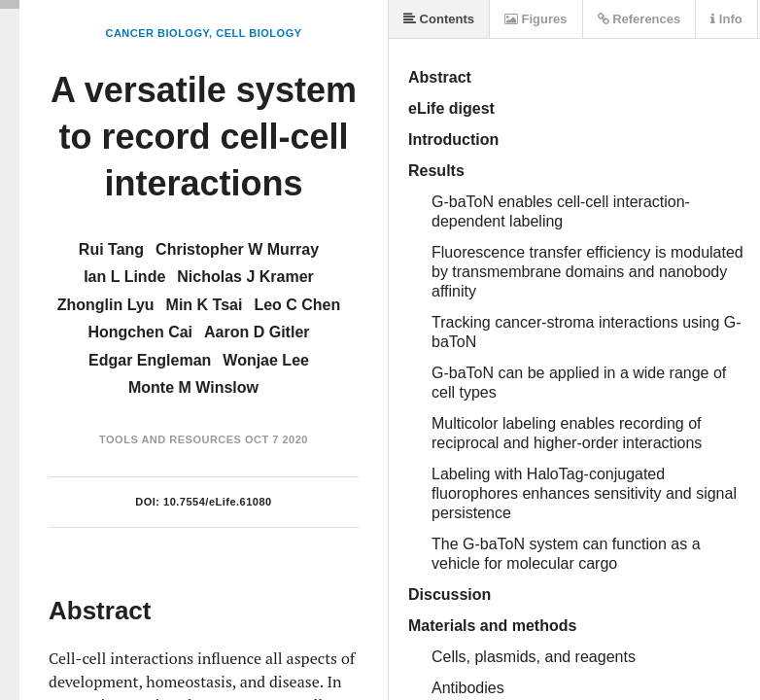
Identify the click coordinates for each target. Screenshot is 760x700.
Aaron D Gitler (257, 332)
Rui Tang (111, 249)
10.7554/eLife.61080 (218, 502)
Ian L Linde (124, 277)
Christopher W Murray (237, 249)
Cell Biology (259, 33)
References (639, 19)
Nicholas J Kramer (245, 277)
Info (726, 19)
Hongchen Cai (140, 332)
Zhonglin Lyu (106, 305)
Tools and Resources (170, 439)
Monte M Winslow (193, 387)
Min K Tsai (205, 305)
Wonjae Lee (266, 360)
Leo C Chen (297, 305)
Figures (536, 19)
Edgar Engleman (150, 360)
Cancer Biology (157, 33)
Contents (439, 19)
